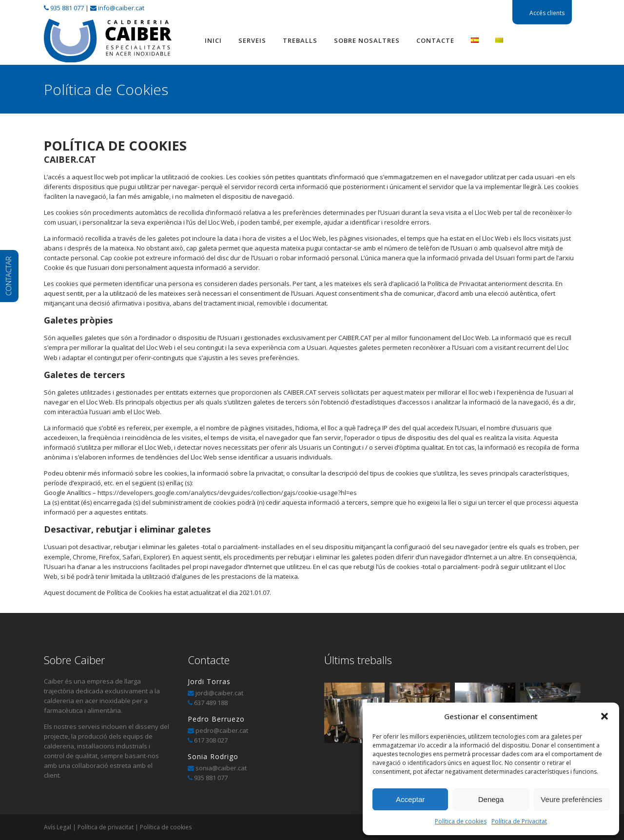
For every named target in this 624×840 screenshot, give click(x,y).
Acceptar (410, 799)
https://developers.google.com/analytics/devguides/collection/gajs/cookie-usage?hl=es (227, 493)
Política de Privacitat (519, 821)
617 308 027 (211, 740)
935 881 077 (67, 8)
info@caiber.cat (121, 8)
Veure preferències (571, 799)
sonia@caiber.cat (220, 768)
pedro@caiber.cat (221, 730)
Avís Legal (58, 827)
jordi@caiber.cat (219, 693)
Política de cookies (461, 821)
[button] (604, 716)
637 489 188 (211, 703)
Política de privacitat (106, 827)
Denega (491, 799)
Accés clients (547, 13)
